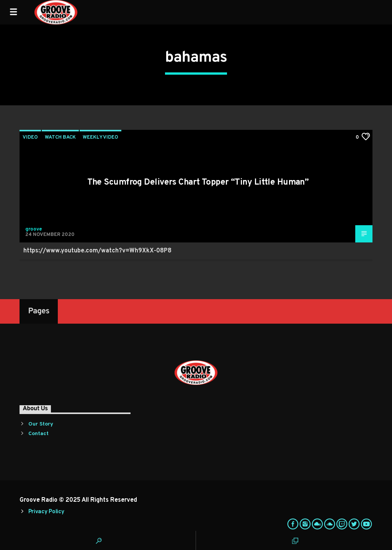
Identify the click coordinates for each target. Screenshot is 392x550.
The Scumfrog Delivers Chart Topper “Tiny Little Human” (198, 183)
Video (30, 137)
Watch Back (60, 137)
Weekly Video (100, 137)
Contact (38, 434)
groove (34, 229)
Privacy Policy (46, 512)
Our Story (41, 424)
